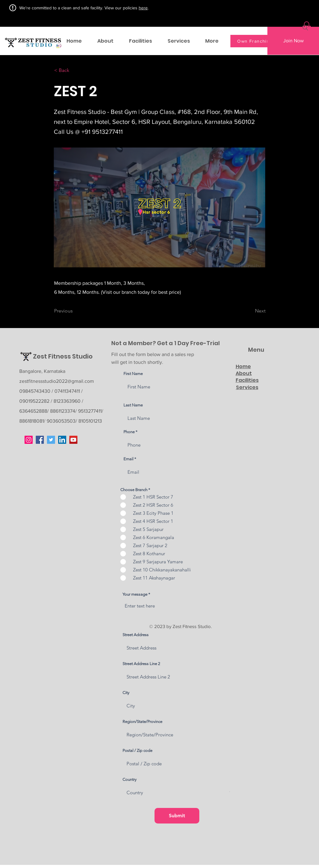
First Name (133, 374)
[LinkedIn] (62, 440)
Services (247, 387)
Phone (129, 432)
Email (128, 459)
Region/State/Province (142, 722)
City (126, 693)
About (244, 373)
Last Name (133, 405)
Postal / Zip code (137, 751)
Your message (135, 594)
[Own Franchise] (255, 41)
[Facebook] (40, 440)
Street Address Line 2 (141, 664)
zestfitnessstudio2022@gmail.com (57, 381)
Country (129, 779)
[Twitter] (51, 440)
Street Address (136, 635)
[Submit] (177, 816)
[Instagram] (29, 440)
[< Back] (75, 71)
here (143, 8)
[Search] (305, 28)
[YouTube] (73, 440)
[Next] (250, 311)
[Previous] (75, 311)
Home (243, 366)
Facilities (247, 380)
